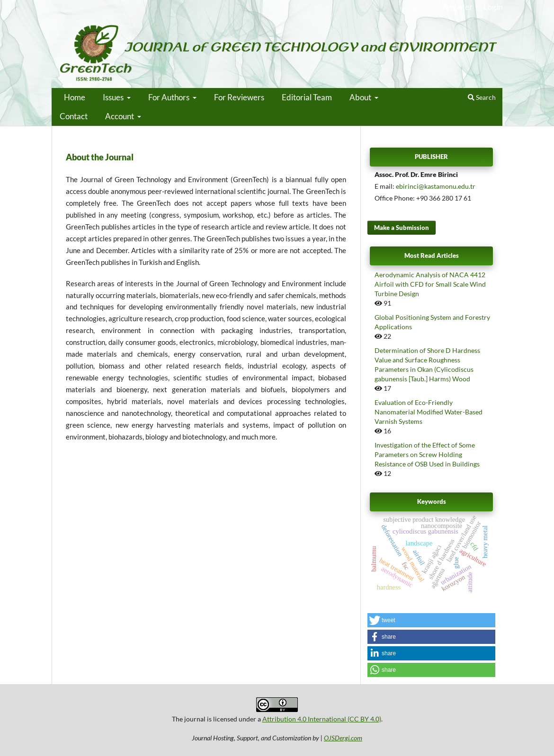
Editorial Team (307, 97)
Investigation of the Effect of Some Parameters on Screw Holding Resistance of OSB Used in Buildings (427, 454)
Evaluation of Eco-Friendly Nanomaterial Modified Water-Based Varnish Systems (429, 412)
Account (120, 116)
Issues (114, 97)
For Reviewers (239, 97)
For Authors (170, 97)
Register (458, 7)
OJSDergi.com (343, 738)
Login (493, 7)
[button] (431, 620)
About (361, 97)
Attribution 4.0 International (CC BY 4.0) (322, 719)
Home (75, 97)
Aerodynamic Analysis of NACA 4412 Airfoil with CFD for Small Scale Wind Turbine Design (430, 284)
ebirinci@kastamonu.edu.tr (436, 186)
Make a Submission (402, 228)
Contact (74, 116)
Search (482, 97)
